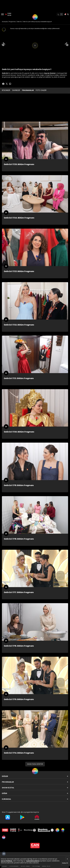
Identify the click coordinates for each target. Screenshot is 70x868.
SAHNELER (16, 90)
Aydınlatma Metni (33, 861)
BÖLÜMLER (6, 90)
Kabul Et (65, 863)
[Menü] (2, 14)
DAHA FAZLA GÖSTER (35, 764)
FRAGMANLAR (28, 90)
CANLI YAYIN (8, 14)
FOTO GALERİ (41, 90)
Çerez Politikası (7, 861)
